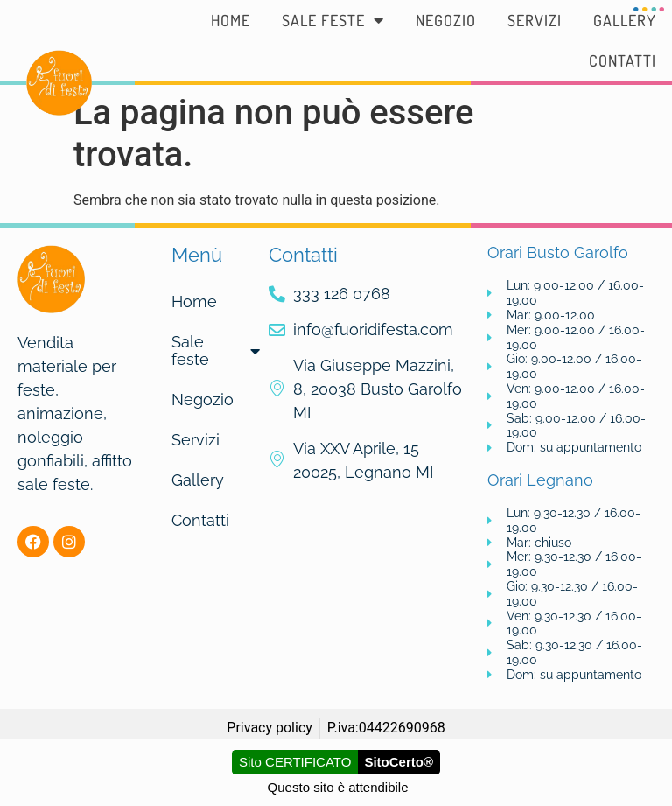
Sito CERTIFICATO (295, 762)
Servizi (535, 20)
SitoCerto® (399, 762)
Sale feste (333, 20)
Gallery (625, 20)
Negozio (446, 20)
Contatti (623, 60)
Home (231, 20)
